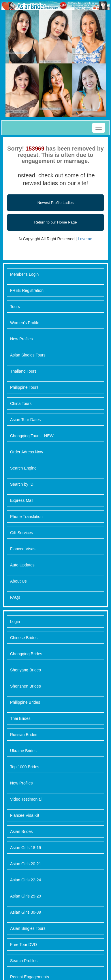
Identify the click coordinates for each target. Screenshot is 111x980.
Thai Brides (20, 718)
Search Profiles (24, 961)
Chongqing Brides (26, 654)
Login (15, 622)
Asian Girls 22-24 (26, 880)
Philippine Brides (25, 702)
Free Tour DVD (23, 945)
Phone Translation (26, 517)
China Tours (21, 403)
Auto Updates (22, 565)
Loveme (85, 239)
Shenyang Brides (26, 670)
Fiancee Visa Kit (25, 815)
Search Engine (23, 468)
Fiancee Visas (23, 549)
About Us (18, 581)
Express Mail (22, 500)
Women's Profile (25, 323)
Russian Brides (24, 735)
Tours (15, 307)
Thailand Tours (23, 371)
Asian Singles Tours (28, 355)
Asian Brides (21, 831)
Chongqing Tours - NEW (32, 436)
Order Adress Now (27, 452)
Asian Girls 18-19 (26, 848)
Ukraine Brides (23, 751)
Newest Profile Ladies (56, 203)
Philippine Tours (24, 387)
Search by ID (22, 484)
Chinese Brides (24, 638)
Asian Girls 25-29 (26, 896)
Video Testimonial (26, 799)
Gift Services (21, 533)
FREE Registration (27, 290)
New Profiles (21, 339)
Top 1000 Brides (25, 767)
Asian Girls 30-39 (26, 912)
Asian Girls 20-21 (26, 864)
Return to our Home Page (55, 222)
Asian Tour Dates (25, 420)
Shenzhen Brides (26, 686)
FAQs (15, 597)
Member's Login (24, 274)
